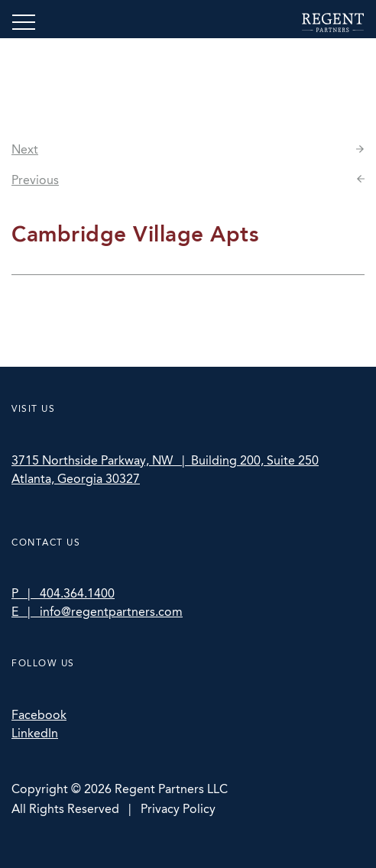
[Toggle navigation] (24, 22)
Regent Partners (333, 23)
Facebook (39, 715)
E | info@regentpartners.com (97, 612)
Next (25, 149)
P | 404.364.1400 (63, 593)
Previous (35, 180)
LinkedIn (35, 733)
